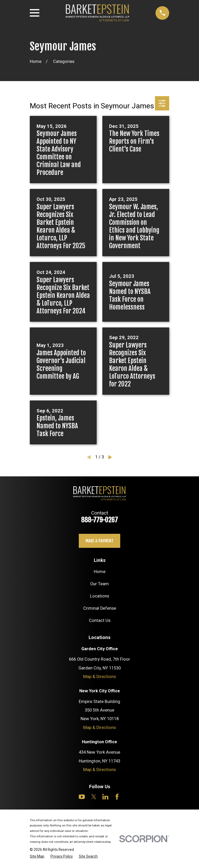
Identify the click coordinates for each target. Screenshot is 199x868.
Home (100, 572)
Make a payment (100, 541)
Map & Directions (99, 677)
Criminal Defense (100, 608)
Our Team (99, 584)
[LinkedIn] (105, 797)
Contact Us (100, 620)
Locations (99, 596)
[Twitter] (94, 797)
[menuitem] (37, 857)
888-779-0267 (99, 520)
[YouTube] (82, 797)
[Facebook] (117, 797)
